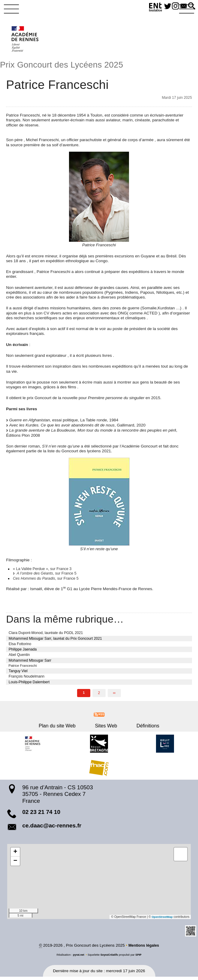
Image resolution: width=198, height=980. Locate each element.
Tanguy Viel (18, 674)
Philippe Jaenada (23, 652)
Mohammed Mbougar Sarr (30, 663)
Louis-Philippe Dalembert (29, 685)
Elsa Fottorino (20, 646)
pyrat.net (78, 958)
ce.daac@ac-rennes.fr (52, 828)
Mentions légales (144, 948)
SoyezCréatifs (109, 958)
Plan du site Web (66, 728)
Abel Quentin (19, 657)
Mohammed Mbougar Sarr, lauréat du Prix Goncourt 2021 (55, 641)
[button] (191, 6)
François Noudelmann (27, 679)
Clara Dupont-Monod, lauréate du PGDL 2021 (46, 635)
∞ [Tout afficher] (114, 696)
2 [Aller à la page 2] (99, 696)
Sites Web (106, 728)
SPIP (139, 958)
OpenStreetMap (162, 919)
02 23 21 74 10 (41, 815)
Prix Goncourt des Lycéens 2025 (66, 66)
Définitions (139, 728)
